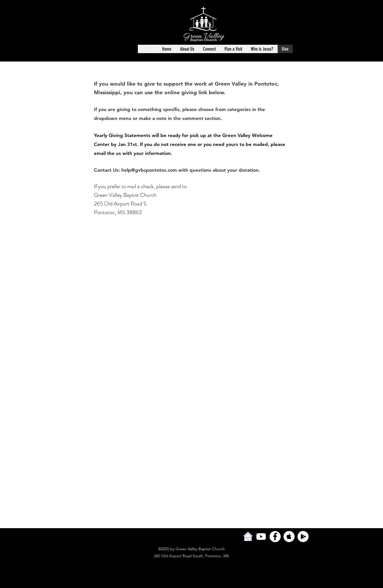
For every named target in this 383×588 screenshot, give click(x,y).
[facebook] (275, 537)
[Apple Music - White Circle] (289, 537)
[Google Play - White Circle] (303, 537)
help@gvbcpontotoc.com (149, 170)
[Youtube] (261, 537)
